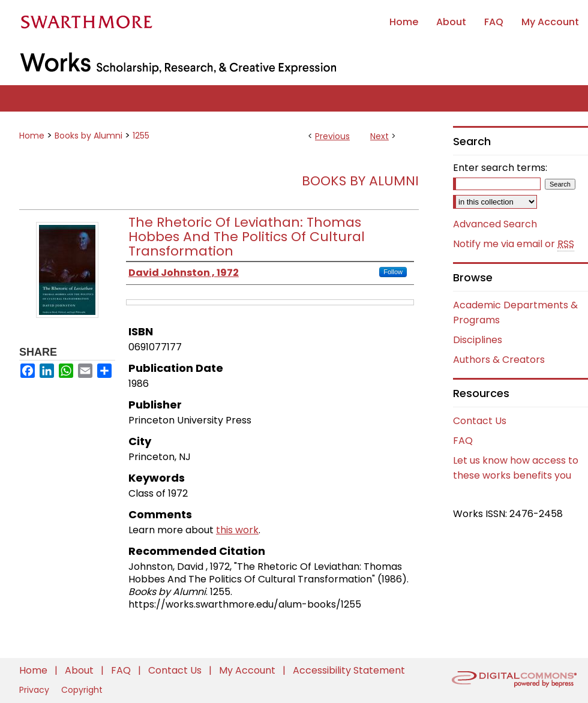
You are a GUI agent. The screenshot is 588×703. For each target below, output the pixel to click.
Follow (393, 272)
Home (32, 136)
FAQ (463, 441)
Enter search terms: (500, 168)
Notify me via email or (514, 244)
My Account (248, 670)
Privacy (35, 690)
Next (379, 136)
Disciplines (478, 340)
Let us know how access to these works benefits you (516, 468)
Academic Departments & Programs (515, 313)
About (80, 670)
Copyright (82, 690)
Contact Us (480, 421)
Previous (332, 136)
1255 (141, 136)
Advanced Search (495, 224)
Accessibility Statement (349, 670)
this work (237, 530)
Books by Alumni (88, 136)
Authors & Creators (499, 360)
